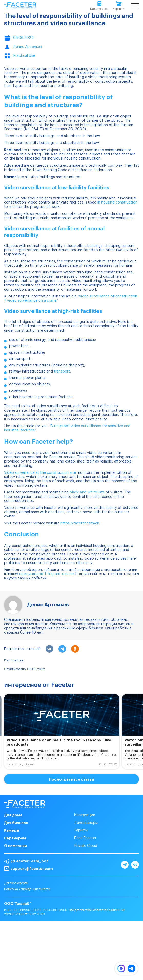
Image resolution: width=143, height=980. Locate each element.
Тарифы (81, 830)
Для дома (13, 815)
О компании (16, 846)
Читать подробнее (20, 764)
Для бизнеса (16, 823)
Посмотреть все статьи (71, 779)
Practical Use (14, 660)
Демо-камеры (86, 823)
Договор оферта (16, 883)
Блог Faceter (85, 838)
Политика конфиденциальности (27, 889)
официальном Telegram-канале (46, 574)
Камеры (12, 830)
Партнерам (15, 838)
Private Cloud (86, 846)
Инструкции (85, 815)
